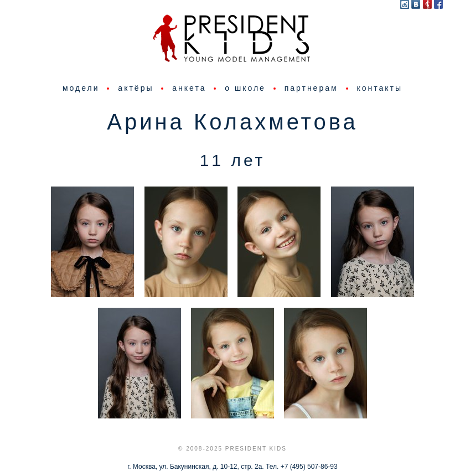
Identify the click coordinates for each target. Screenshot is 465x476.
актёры (136, 88)
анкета (189, 88)
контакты (379, 88)
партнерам (311, 88)
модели (81, 88)
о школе (245, 88)
